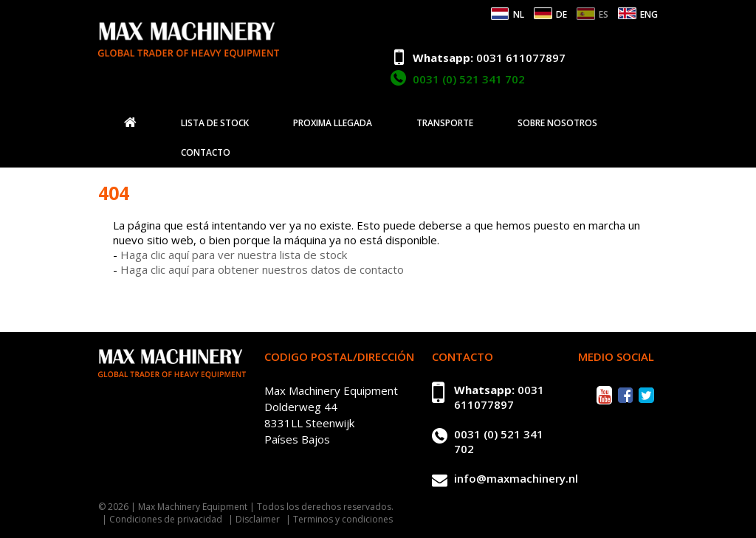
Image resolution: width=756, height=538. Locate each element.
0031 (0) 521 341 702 (469, 79)
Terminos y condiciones (343, 519)
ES (604, 14)
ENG (649, 14)
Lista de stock (215, 123)
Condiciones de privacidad (166, 519)
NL (519, 14)
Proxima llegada (333, 123)
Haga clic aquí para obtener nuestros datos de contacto (262, 269)
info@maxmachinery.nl (516, 478)
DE (561, 14)
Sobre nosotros (557, 123)
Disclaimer (258, 519)
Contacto (206, 153)
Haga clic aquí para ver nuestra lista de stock (234, 255)
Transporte (445, 123)
